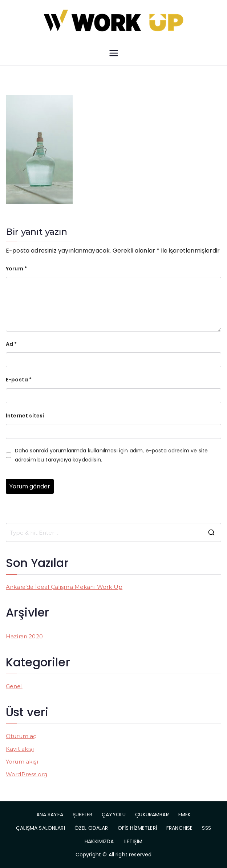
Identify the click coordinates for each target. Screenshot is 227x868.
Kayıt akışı (20, 749)
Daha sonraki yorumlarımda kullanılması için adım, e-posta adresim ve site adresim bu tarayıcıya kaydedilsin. (112, 455)
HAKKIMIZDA (99, 841)
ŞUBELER (82, 815)
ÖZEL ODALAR (91, 828)
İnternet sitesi (25, 416)
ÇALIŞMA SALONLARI (40, 828)
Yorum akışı (22, 762)
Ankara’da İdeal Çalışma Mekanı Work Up (64, 587)
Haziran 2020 (24, 636)
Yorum (16, 269)
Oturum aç (21, 736)
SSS (206, 828)
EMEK (185, 815)
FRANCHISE (179, 828)
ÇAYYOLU (114, 815)
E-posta (19, 380)
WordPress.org (27, 774)
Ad (11, 344)
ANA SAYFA (50, 815)
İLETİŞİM (133, 841)
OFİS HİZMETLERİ (137, 828)
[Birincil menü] (114, 53)
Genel (14, 686)
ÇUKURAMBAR (152, 815)
